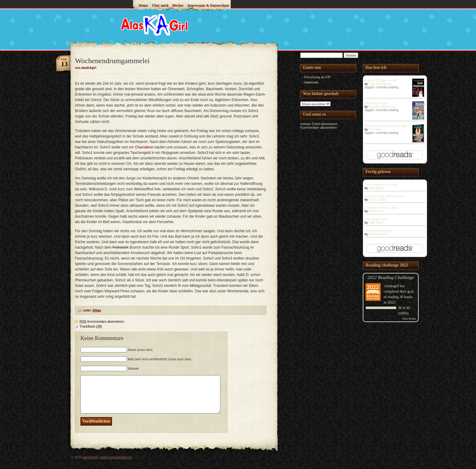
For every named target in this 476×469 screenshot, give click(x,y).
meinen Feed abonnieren (319, 124)
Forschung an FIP (317, 77)
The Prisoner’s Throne (381, 185)
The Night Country (378, 231)
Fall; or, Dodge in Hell (381, 80)
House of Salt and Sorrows (384, 196)
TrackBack (91, 326)
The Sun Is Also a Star (381, 208)
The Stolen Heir (376, 219)
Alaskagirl (391, 286)
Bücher (178, 5)
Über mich (160, 5)
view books (409, 319)
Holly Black (376, 188)
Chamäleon (145, 147)
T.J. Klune (375, 129)
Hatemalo (311, 82)
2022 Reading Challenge (391, 277)
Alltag (97, 310)
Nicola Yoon (377, 211)
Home (143, 5)
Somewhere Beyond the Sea (386, 126)
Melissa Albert (378, 234)
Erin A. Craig (377, 200)
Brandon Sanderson (382, 107)
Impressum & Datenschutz (208, 5)
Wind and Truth (376, 103)
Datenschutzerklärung (116, 457)
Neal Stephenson (380, 84)
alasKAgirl (90, 457)
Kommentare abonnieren (102, 321)
